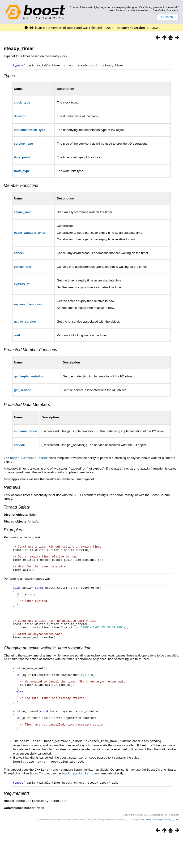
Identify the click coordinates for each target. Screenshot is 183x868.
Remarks (12, 488)
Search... (168, 17)
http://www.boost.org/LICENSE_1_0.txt (160, 850)
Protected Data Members (27, 405)
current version (133, 28)
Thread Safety (17, 507)
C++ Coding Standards (166, 10)
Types (9, 77)
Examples (13, 530)
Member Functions (21, 186)
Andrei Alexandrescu (140, 10)
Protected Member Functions (30, 350)
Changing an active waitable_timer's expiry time (48, 665)
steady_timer (19, 48)
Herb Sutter (116, 10)
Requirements (17, 824)
